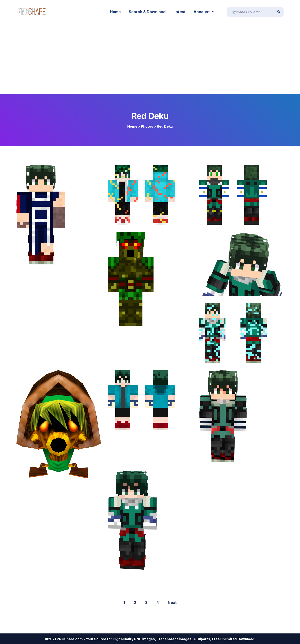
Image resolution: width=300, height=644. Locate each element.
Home (132, 126)
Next (172, 602)
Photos (147, 126)
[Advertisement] (150, 59)
